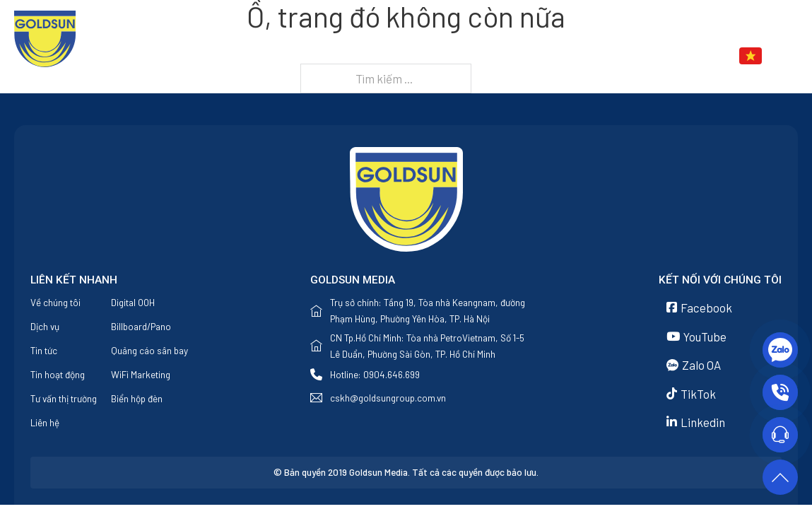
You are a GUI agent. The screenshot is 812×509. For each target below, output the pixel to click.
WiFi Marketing (141, 374)
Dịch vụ (518, 56)
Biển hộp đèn (137, 398)
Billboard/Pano (141, 326)
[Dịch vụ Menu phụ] (551, 57)
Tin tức (590, 56)
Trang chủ (370, 56)
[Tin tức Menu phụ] (623, 57)
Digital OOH (133, 302)
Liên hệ (661, 56)
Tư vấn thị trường (64, 398)
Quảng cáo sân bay (149, 350)
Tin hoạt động (58, 374)
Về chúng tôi (448, 56)
